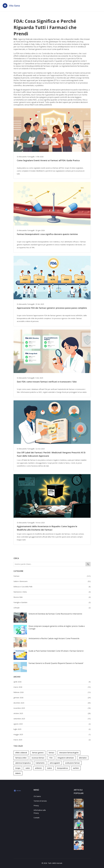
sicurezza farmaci (38, 758)
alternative (83, 758)
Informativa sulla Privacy (40, 812)
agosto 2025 (52, 724)
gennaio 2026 (52, 698)
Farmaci (52, 576)
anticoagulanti (55, 763)
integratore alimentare (66, 758)
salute (28, 768)
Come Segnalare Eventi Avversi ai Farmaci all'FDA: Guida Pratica (48, 160)
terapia (18, 768)
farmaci (51, 753)
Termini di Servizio (40, 801)
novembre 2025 (52, 708)
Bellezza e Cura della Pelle (52, 587)
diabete (18, 773)
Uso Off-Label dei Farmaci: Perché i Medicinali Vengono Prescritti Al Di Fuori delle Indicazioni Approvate (51, 454)
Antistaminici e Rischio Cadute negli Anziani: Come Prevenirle (54, 638)
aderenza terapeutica (23, 763)
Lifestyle (52, 608)
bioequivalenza (62, 768)
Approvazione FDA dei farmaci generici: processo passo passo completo (52, 308)
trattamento (40, 763)
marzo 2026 (52, 687)
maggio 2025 (52, 735)
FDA (51, 758)
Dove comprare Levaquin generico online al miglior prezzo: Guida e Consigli (57, 627)
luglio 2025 (52, 729)
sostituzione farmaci (72, 763)
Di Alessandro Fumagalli (26, 157)
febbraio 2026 (52, 692)
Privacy (36, 806)
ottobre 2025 (52, 713)
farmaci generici (38, 753)
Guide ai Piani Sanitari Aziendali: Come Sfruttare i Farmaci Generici (56, 651)
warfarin (76, 768)
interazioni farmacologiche (69, 753)
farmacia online (21, 758)
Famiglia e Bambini (52, 602)
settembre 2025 (52, 719)
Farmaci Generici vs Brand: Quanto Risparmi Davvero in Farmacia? (56, 663)
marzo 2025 (52, 740)
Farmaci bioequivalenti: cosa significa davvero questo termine (47, 234)
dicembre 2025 (52, 703)
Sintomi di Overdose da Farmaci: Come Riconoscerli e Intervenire (55, 614)
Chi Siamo (37, 796)
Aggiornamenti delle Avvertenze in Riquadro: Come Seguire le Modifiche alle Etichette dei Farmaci (47, 528)
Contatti (37, 818)
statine (49, 768)
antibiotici (38, 768)
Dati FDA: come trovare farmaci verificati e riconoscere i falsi (47, 382)
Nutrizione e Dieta (52, 592)
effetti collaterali (21, 753)
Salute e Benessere (52, 581)
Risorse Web (52, 597)
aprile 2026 (52, 682)
